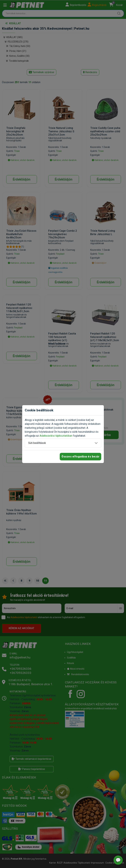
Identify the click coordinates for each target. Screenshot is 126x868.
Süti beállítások (37, 443)
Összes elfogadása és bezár (80, 457)
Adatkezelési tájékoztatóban (56, 436)
